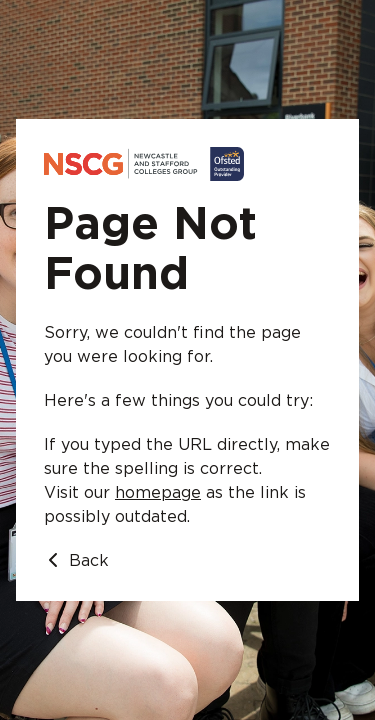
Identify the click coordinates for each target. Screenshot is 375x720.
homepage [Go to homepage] (158, 493)
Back (76, 560)
